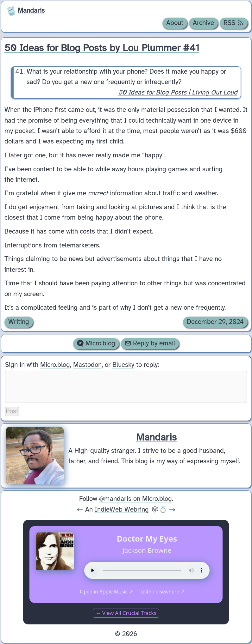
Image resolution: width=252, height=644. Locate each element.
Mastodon (87, 365)
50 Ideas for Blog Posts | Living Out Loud (178, 93)
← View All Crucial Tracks (126, 613)
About (175, 23)
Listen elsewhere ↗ (163, 592)
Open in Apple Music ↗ (106, 592)
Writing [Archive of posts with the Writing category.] (19, 322)
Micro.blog (96, 343)
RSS (234, 23)
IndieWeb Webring (122, 510)
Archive (203, 23)
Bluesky (123, 365)
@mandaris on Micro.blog (135, 499)
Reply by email (150, 343)
